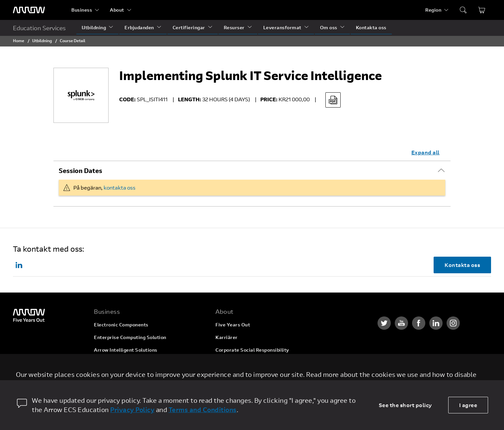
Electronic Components (121, 325)
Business (82, 10)
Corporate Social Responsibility (252, 350)
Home (19, 41)
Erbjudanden (139, 27)
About (117, 10)
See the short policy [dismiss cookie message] (405, 405)
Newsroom (228, 375)
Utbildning (94, 27)
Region (433, 10)
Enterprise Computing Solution (130, 337)
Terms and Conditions (203, 410)
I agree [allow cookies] (468, 405)
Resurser (234, 27)
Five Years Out (233, 325)
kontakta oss (120, 187)
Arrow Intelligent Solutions (126, 350)
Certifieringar (189, 27)
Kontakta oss (371, 27)
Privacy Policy (132, 410)
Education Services (39, 28)
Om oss (329, 27)
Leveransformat (282, 27)
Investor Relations (237, 362)
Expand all (425, 152)
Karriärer (227, 337)
